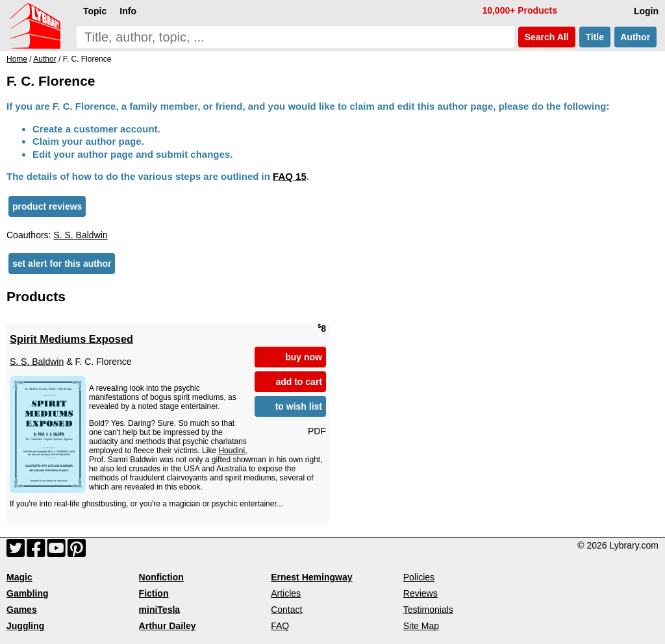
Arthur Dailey (168, 626)
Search (547, 37)
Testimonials (428, 610)
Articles (286, 593)
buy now (304, 357)
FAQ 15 (290, 176)
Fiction (154, 593)
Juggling (25, 626)
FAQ (280, 626)
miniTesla (160, 610)
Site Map (421, 626)
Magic (19, 577)
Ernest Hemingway (311, 577)
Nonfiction (161, 577)
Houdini (232, 451)
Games (22, 610)
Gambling (28, 593)
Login (646, 11)
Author (635, 37)
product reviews (47, 206)
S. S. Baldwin (80, 235)
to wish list (299, 406)
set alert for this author (62, 264)
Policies (419, 577)
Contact (286, 610)
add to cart (299, 382)
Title (595, 37)
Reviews (420, 593)
